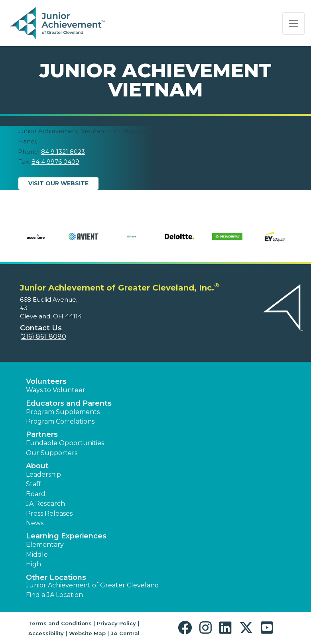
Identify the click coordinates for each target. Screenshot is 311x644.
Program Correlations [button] (60, 421)
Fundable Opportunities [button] (65, 443)
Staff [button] (33, 484)
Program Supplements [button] (63, 412)
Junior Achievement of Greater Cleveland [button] (93, 585)
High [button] (33, 564)
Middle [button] (37, 555)
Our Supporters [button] (52, 453)
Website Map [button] (87, 633)
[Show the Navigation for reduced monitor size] (293, 24)
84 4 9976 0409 (55, 162)
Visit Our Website (58, 183)
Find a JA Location (54, 595)
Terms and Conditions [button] (60, 623)
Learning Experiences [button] (66, 536)
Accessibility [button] (46, 633)
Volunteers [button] (46, 381)
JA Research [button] (45, 504)
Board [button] (36, 494)
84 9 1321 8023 (63, 152)
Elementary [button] (45, 545)
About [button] (37, 466)
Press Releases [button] (49, 513)
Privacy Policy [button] (116, 623)
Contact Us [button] (41, 328)
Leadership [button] (43, 474)
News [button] (35, 523)
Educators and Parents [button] (69, 403)
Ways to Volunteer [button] (56, 390)
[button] (187, 628)
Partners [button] (42, 434)
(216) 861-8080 (43, 337)
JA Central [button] (125, 633)
